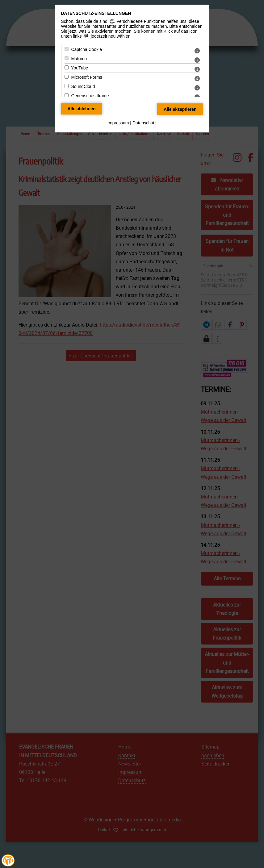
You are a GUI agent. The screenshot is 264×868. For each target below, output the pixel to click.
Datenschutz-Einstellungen (96, 13)
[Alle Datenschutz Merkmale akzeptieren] (180, 109)
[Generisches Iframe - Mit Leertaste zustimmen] (67, 95)
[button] (8, 861)
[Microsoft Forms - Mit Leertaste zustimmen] (67, 77)
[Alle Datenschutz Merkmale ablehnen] (82, 109)
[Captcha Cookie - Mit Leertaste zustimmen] (67, 49)
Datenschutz (145, 123)
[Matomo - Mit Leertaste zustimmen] (67, 58)
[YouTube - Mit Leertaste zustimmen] (67, 67)
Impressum (118, 123)
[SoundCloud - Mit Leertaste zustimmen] (67, 86)
